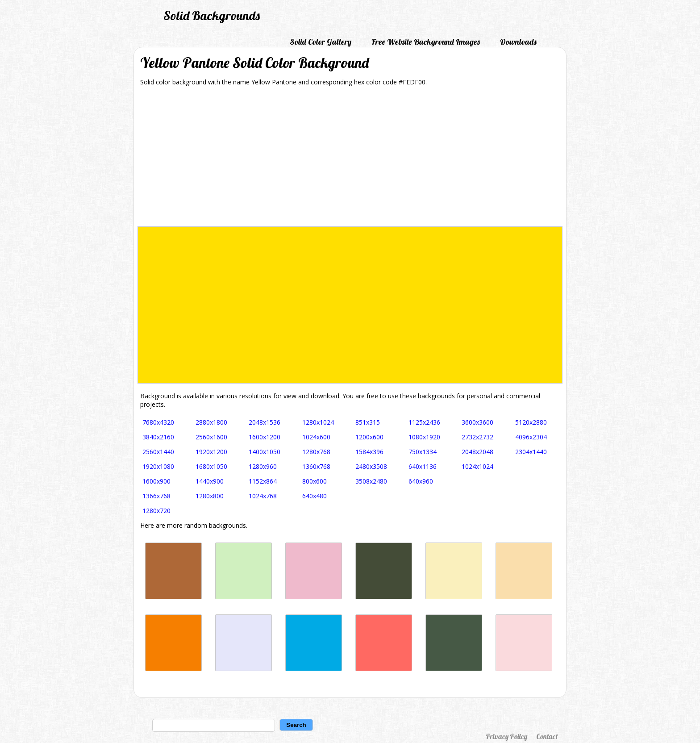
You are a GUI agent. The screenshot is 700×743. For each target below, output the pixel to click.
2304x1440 (531, 452)
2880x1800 (211, 422)
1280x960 (263, 466)
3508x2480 (371, 481)
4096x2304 (531, 437)
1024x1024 (477, 466)
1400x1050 (265, 452)
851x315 (368, 422)
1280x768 (316, 452)
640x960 (421, 481)
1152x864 (263, 481)
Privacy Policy (506, 736)
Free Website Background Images (426, 42)
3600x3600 (477, 422)
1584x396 (369, 452)
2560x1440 (158, 452)
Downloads (518, 42)
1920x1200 (211, 452)
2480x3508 (371, 466)
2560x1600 (211, 437)
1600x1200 (265, 437)
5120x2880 (531, 422)
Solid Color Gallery (321, 42)
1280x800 (210, 496)
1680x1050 (211, 466)
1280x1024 (318, 422)
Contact (547, 736)
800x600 (315, 481)
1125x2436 (424, 422)
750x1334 (423, 452)
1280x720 (156, 511)
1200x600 (369, 437)
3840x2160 (158, 437)
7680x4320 (158, 422)
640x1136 (423, 466)
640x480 (315, 496)
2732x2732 (477, 437)
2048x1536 (265, 422)
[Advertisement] (350, 159)
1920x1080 (158, 466)
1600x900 (156, 481)
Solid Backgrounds (212, 15)
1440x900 (210, 481)
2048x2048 (477, 452)
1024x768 (263, 496)
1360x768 (316, 466)
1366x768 (156, 496)
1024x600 (316, 437)
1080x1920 (424, 437)
